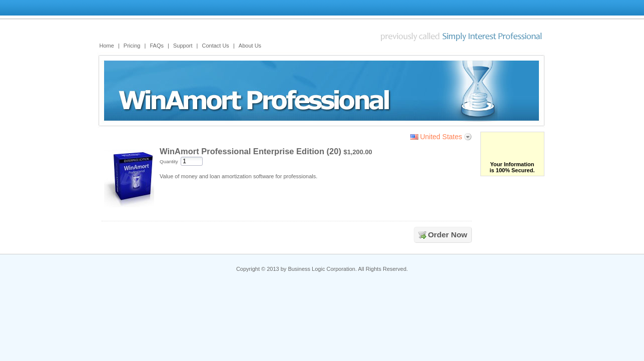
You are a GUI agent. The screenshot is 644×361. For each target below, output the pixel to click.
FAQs (157, 46)
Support (183, 46)
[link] (516, 147)
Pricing (132, 46)
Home (107, 46)
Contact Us (215, 46)
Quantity (169, 161)
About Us (250, 46)
